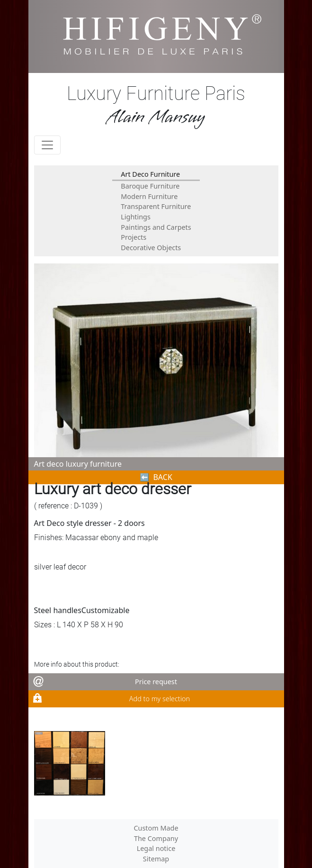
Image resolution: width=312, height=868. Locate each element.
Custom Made (156, 828)
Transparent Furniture (156, 206)
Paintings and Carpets (156, 227)
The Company (156, 838)
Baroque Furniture (150, 186)
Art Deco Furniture (150, 174)
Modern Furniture (149, 196)
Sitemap (156, 859)
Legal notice (156, 848)
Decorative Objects (151, 248)
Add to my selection (160, 699)
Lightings (136, 217)
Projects (134, 237)
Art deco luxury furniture (78, 464)
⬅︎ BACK (156, 477)
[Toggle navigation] (47, 145)
